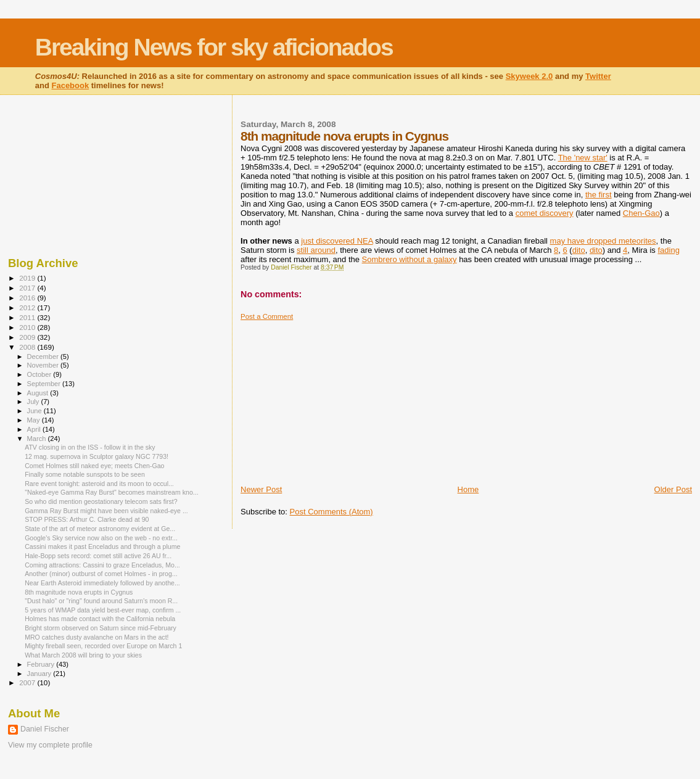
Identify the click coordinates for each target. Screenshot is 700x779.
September (45, 384)
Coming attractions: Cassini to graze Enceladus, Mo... (102, 565)
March (38, 439)
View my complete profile (50, 745)
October (40, 374)
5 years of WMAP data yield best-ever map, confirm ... (103, 610)
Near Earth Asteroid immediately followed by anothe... (102, 583)
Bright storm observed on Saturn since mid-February (101, 628)
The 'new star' (583, 158)
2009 (28, 337)
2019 (28, 278)
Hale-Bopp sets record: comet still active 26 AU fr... (98, 556)
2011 (28, 317)
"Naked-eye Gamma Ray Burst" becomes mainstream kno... (111, 492)
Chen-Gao (641, 213)
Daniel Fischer (45, 729)
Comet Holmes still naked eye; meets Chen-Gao (94, 466)
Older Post (673, 489)
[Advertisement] (333, 398)
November (44, 365)
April (35, 429)
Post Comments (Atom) (331, 512)
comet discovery (545, 213)
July (34, 402)
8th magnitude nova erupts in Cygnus (79, 592)
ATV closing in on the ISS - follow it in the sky (90, 447)
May (35, 420)
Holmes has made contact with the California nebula (100, 619)
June (35, 411)
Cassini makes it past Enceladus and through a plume (102, 546)
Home (468, 489)
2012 (28, 307)
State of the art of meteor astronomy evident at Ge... (100, 529)
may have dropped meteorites (603, 241)
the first (599, 195)
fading (668, 250)
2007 (28, 682)
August (39, 393)
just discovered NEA (337, 241)
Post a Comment (267, 316)
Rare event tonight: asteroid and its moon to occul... (99, 484)
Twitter (598, 76)
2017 (28, 288)
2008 (28, 347)
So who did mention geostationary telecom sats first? (101, 501)
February (42, 664)
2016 (28, 298)
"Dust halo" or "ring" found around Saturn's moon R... (101, 601)
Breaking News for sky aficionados (214, 47)
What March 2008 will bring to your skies (83, 655)
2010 (28, 327)
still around (316, 250)
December (44, 357)
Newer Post (261, 489)
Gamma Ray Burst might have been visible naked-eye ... (106, 511)
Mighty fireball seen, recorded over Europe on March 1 (103, 646)
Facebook (70, 85)
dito (579, 250)
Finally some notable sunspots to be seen (85, 474)
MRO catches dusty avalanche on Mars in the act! (97, 637)
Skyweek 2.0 (529, 76)
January (40, 674)
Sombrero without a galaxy (410, 259)
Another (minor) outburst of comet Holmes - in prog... (101, 574)
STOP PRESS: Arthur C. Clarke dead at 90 (87, 519)
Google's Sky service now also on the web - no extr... (101, 538)
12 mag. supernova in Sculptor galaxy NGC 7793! (97, 456)
